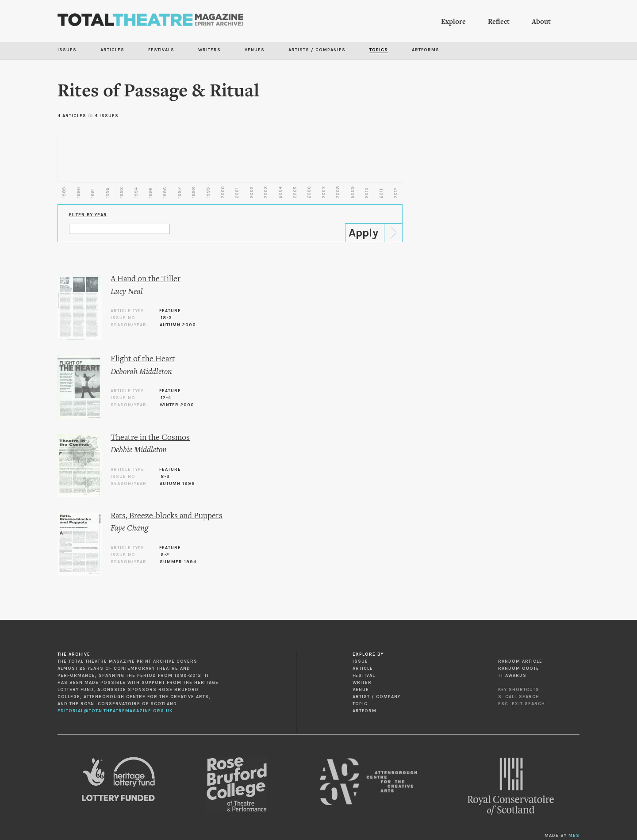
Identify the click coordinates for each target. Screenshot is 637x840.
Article (363, 668)
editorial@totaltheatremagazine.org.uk (115, 711)
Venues (255, 50)
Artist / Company (376, 697)
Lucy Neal (127, 292)
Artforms (426, 50)
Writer (362, 683)
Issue (360, 661)
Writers (209, 50)
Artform (365, 711)
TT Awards (512, 676)
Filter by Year (88, 215)
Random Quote (519, 668)
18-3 (166, 318)
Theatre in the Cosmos (150, 438)
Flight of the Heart (143, 359)
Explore (453, 22)
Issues (67, 50)
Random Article (520, 661)
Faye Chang (129, 529)
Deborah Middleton (141, 372)
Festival (364, 676)
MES (574, 836)
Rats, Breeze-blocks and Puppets (167, 516)
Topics (379, 50)
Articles (112, 50)
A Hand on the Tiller (146, 279)
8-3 (165, 477)
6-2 (165, 555)
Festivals (161, 50)
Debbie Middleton (139, 450)
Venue (361, 690)
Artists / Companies (317, 50)
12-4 (166, 398)
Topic (360, 704)
